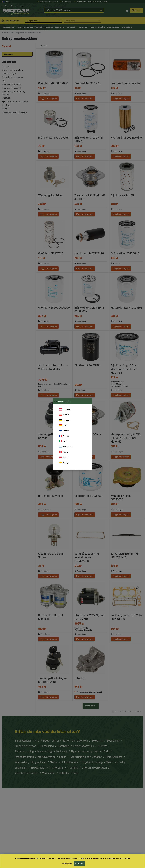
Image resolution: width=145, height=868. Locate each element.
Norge (64, 452)
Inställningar (67, 863)
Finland (64, 431)
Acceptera (79, 863)
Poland (64, 457)
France (64, 436)
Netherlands (66, 447)
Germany (65, 420)
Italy (63, 441)
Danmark (65, 409)
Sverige (64, 462)
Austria (64, 415)
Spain (63, 425)
